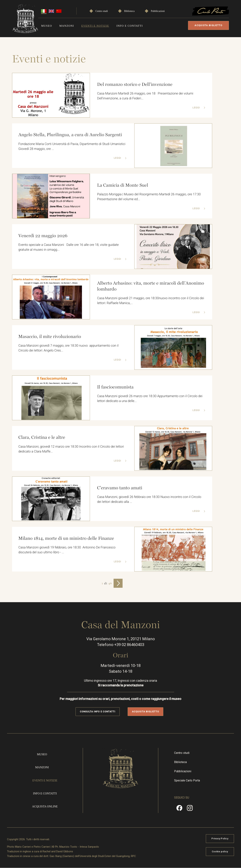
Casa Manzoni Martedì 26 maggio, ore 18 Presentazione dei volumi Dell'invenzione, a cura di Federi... (146, 96)
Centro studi (101, 11)
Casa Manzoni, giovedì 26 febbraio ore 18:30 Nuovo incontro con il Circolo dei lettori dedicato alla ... (149, 499)
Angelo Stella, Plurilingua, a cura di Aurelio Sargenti (70, 135)
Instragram (189, 809)
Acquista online (46, 806)
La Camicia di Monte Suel (123, 185)
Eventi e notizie (95, 26)
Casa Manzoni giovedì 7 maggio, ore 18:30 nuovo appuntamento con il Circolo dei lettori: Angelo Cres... (68, 348)
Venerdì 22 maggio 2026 (43, 236)
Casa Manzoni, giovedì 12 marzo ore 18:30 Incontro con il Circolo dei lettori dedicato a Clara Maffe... (72, 449)
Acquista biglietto (209, 25)
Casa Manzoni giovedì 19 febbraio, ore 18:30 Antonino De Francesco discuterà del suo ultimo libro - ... (67, 550)
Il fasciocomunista (115, 387)
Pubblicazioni (157, 11)
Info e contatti (129, 26)
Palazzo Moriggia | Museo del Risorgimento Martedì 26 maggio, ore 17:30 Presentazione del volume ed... (150, 197)
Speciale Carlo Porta (186, 780)
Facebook (179, 809)
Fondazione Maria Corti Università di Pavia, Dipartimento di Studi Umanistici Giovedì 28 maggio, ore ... (72, 146)
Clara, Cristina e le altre (42, 437)
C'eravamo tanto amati (120, 488)
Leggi (197, 108)
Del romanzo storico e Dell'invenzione (135, 84)
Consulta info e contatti (98, 712)
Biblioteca (129, 11)
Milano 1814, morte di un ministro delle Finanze (66, 538)
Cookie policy (218, 851)
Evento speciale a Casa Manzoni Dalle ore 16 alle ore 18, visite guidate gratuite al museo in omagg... (69, 247)
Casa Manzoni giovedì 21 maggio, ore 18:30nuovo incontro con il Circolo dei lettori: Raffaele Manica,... (151, 301)
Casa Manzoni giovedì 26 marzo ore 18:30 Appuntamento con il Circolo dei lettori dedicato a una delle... (150, 399)
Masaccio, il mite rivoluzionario (50, 337)
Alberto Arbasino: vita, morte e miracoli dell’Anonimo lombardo (151, 286)
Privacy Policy (218, 839)
